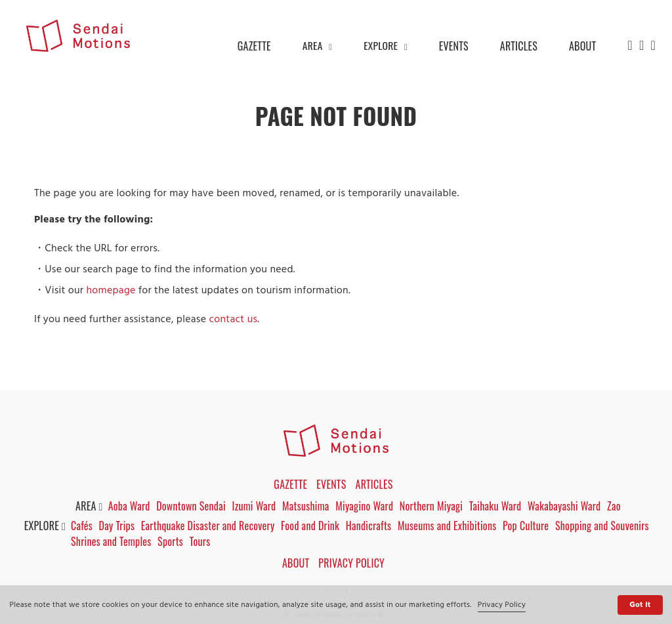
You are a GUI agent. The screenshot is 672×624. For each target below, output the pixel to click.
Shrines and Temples (113, 541)
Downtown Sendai (192, 506)
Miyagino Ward (366, 506)
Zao (616, 506)
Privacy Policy (502, 605)
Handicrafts (371, 526)
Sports (172, 541)
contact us (233, 320)
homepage (111, 291)
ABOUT (582, 46)
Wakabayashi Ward (566, 506)
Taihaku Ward (497, 506)
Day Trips (118, 526)
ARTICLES (519, 46)
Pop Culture (528, 526)
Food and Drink (312, 526)
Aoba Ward (129, 506)
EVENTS (454, 46)
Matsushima (306, 506)
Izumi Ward (254, 506)
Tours (202, 541)
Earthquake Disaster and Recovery (210, 526)
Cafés (83, 526)
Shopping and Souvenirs (605, 526)
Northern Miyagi (432, 506)
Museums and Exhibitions (450, 526)
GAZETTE (253, 46)
